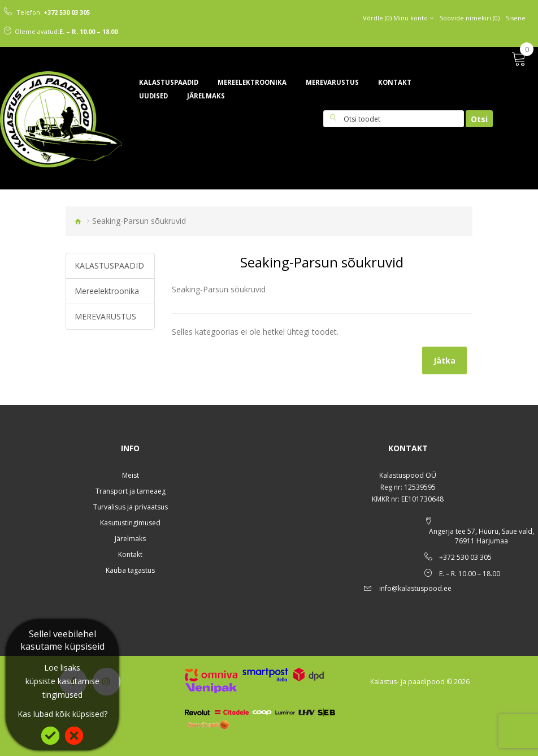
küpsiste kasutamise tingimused (62, 688)
